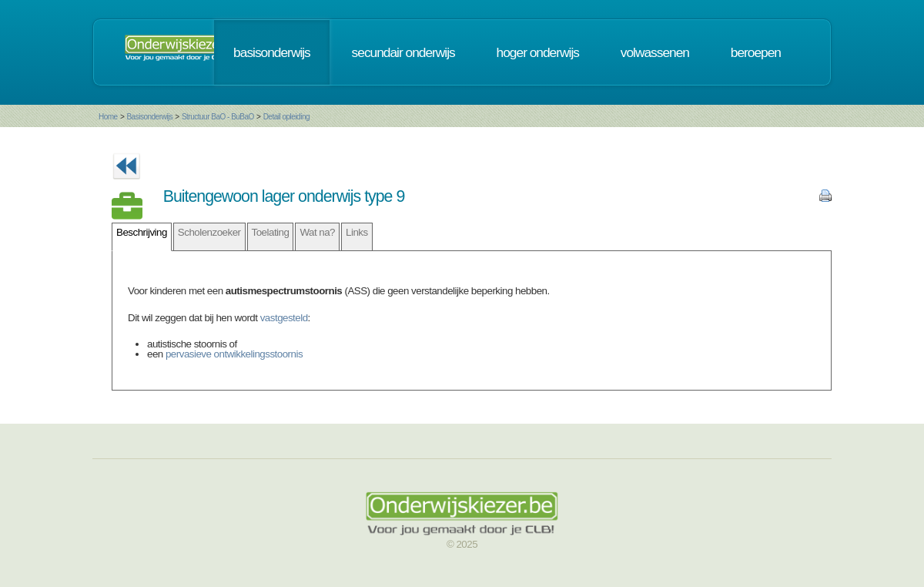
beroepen (756, 52)
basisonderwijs (272, 52)
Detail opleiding (286, 117)
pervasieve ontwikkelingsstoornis (234, 354)
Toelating (271, 232)
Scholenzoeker (209, 232)
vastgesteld (284, 318)
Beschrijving (142, 232)
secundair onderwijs (403, 52)
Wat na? (317, 232)
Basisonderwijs (149, 117)
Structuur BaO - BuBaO (218, 117)
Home (108, 117)
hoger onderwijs (538, 52)
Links (357, 232)
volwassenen (655, 52)
